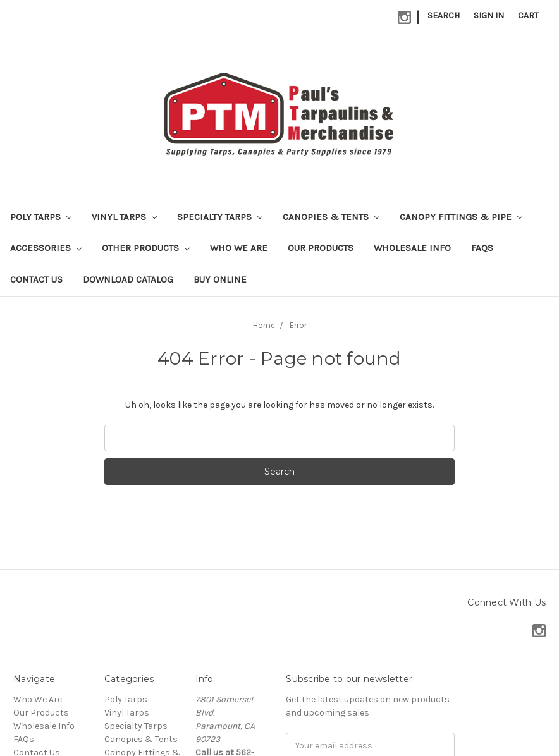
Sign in (489, 15)
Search (444, 15)
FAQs (482, 248)
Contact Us (36, 279)
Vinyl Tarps (124, 217)
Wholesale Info (412, 248)
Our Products (321, 248)
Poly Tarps (41, 217)
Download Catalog (128, 279)
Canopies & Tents (331, 217)
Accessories (46, 248)
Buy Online (220, 279)
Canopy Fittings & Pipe (461, 217)
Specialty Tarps (220, 217)
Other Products (146, 248)
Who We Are (239, 248)
